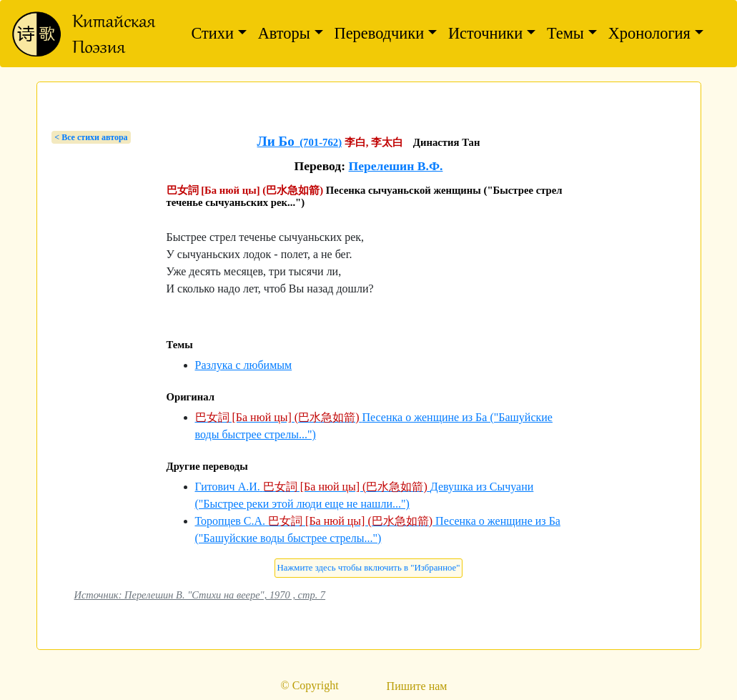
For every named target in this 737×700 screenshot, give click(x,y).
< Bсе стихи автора (91, 137)
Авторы (284, 33)
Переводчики (380, 33)
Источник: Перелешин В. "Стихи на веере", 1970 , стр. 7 (200, 595)
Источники (485, 33)
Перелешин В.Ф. (395, 166)
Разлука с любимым (244, 365)
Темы (565, 33)
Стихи (212, 33)
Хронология (649, 33)
